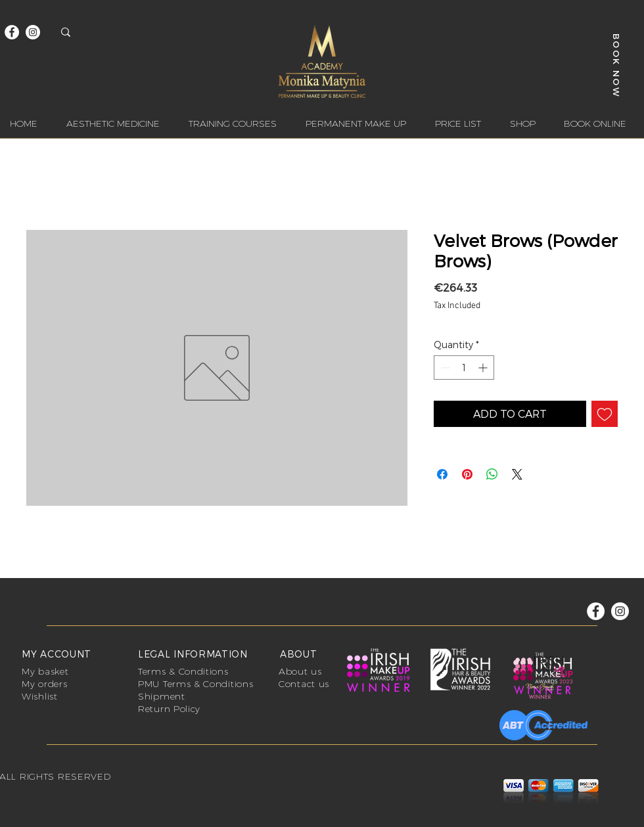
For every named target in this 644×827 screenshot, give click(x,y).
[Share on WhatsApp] (492, 474)
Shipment (162, 696)
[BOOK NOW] (617, 65)
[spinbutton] (464, 368)
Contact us (304, 684)
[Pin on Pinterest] (467, 474)
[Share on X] (517, 474)
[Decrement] (444, 368)
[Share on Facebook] (442, 474)
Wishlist (40, 696)
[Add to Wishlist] (605, 414)
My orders (44, 684)
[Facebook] (12, 32)
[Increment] (484, 368)
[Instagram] (33, 32)
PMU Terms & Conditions (195, 684)
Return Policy (169, 709)
